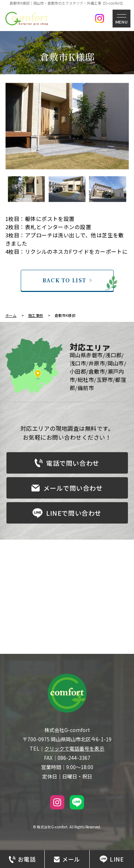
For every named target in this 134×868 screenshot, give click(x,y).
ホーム (11, 315)
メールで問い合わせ (67, 490)
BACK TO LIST (64, 281)
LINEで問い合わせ (67, 515)
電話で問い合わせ (67, 465)
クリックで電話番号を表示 (74, 748)
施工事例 (36, 315)
